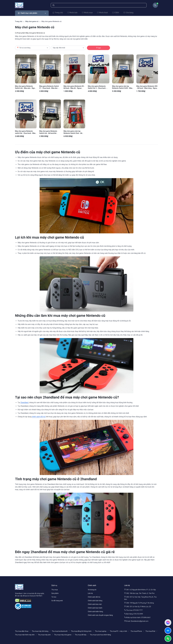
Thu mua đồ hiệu (81, 635)
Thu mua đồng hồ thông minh (81, 631)
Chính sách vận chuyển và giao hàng (100, 615)
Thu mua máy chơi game (63, 635)
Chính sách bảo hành (95, 608)
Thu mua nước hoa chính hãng (100, 635)
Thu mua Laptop (101, 631)
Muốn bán (72, 13)
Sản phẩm (55, 593)
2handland (24, 403)
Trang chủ (58, 13)
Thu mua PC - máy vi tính (118, 631)
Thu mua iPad (150, 631)
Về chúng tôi (92, 590)
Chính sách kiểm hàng (95, 612)
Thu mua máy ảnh (44, 635)
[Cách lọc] (69, 48)
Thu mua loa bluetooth (60, 631)
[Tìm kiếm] (54, 5)
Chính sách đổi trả (94, 597)
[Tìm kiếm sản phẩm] (99, 5)
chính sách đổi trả (39, 417)
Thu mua (55, 590)
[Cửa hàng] (33, 48)
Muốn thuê (102, 13)
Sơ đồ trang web (57, 601)
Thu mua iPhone (136, 631)
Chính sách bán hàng (95, 601)
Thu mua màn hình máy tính (25, 635)
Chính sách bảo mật (95, 604)
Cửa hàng (128, 13)
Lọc (98, 48)
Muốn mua (87, 13)
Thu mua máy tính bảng (40, 631)
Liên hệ (90, 593)
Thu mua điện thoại (22, 631)
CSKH (116, 13)
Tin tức (54, 597)
